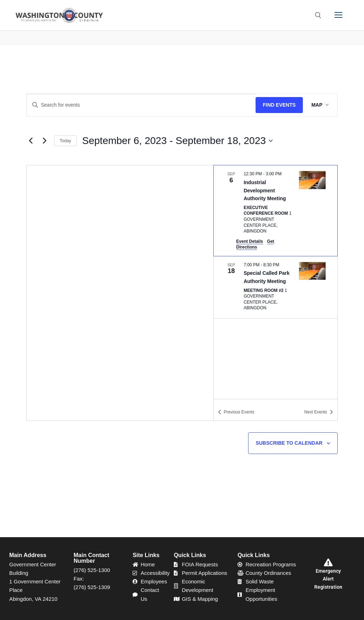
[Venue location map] (120, 293)
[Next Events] (44, 141)
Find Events (279, 105)
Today (65, 141)
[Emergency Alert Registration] (328, 562)
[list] (275, 282)
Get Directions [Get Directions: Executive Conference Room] (255, 244)
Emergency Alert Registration (328, 579)
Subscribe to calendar (289, 443)
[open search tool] (318, 15)
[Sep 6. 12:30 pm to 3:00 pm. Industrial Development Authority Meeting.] (275, 210)
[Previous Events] (31, 141)
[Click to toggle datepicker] (177, 141)
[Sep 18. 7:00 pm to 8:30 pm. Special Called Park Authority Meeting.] (275, 287)
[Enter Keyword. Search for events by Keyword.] (141, 105)
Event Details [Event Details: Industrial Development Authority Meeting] (250, 241)
